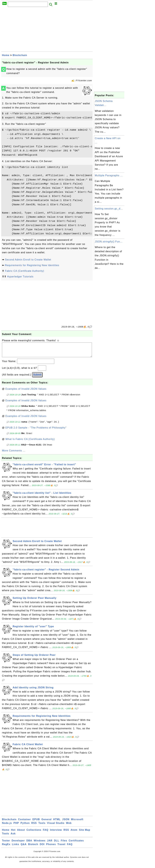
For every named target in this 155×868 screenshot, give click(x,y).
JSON (66, 822)
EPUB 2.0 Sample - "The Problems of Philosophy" (36, 431)
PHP (16, 826)
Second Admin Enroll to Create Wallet (28, 260)
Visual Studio (56, 826)
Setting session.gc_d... (109, 209)
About (21, 833)
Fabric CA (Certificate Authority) (24, 271)
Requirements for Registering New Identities (32, 265)
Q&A (24, 847)
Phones (51, 847)
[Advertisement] (47, 30)
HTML (57, 822)
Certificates (76, 844)
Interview (56, 833)
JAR (50, 844)
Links (15, 847)
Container (25, 822)
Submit (37, 378)
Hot (13, 833)
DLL (57, 844)
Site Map (85, 833)
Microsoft (77, 822)
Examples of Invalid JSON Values (26, 392)
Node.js (7, 826)
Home (6, 55)
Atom (74, 833)
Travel (61, 847)
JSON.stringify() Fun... (109, 242)
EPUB (36, 822)
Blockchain (20, 55)
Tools (42, 826)
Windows (40, 844)
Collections (34, 833)
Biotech (33, 847)
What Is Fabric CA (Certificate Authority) (30, 442)
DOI (42, 847)
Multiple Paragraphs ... (109, 175)
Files (64, 844)
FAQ (46, 833)
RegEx (6, 847)
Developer (18, 844)
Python (25, 826)
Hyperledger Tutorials (20, 277)
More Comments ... (14, 454)
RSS (34, 826)
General (47, 822)
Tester (6, 844)
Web (69, 826)
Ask (13, 837)
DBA (29, 844)
